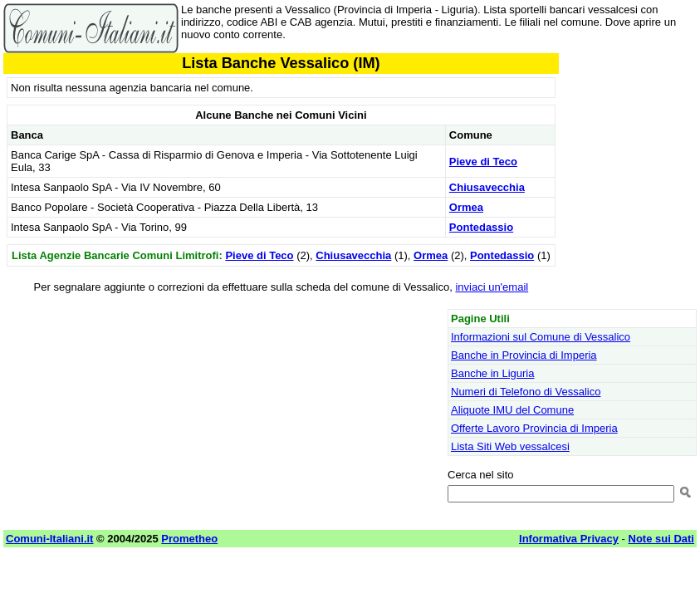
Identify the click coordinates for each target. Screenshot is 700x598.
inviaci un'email (492, 287)
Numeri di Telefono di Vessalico (526, 392)
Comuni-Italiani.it (49, 539)
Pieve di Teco (483, 162)
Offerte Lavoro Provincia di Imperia (534, 428)
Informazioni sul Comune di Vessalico (541, 337)
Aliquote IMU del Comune (512, 410)
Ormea (466, 207)
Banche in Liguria (492, 373)
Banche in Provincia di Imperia (524, 355)
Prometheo (189, 539)
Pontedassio (481, 227)
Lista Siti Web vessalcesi (510, 446)
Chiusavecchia (487, 187)
